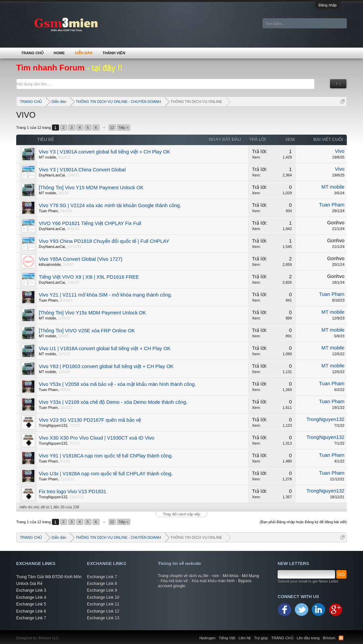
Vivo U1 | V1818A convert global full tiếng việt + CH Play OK (105, 348)
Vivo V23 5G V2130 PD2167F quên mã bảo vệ (90, 420)
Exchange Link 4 (31, 597)
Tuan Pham (48, 211)
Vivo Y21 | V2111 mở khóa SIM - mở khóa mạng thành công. (105, 295)
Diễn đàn (84, 53)
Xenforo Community (63, 634)
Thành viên (114, 53)
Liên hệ (245, 638)
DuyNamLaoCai (52, 175)
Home (59, 53)
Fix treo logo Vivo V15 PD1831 (73, 492)
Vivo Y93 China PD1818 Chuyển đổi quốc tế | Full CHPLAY (104, 241)
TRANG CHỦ (32, 53)
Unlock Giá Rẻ (29, 584)
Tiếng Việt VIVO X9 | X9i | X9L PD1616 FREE (89, 277)
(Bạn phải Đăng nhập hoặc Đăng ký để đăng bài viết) (303, 522)
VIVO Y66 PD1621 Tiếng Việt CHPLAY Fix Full (90, 223)
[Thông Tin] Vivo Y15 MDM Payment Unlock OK (91, 188)
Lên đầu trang (308, 638)
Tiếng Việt (227, 638)
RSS (341, 638)
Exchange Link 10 (103, 597)
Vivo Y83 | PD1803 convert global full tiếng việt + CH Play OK (106, 366)
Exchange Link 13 (103, 618)
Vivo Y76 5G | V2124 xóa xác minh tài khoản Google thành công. (110, 205)
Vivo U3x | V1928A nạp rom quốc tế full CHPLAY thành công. (106, 474)
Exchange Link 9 (102, 590)
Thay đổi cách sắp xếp (182, 514)
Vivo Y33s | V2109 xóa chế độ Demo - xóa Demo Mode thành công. (113, 402)
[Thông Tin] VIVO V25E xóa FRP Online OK (87, 331)
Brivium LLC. (49, 638)
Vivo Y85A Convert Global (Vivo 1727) (81, 259)
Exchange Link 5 (31, 604)
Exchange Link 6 (31, 611)
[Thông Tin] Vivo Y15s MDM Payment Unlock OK (92, 313)
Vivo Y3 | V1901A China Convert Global (82, 170)
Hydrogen (207, 638)
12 (112, 128)
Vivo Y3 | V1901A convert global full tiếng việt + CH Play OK (105, 152)
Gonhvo (336, 223)
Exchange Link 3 (31, 590)
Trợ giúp (261, 638)
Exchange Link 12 (103, 611)
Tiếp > (123, 128)
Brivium (329, 638)
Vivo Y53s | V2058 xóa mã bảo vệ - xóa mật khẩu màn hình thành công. (117, 384)
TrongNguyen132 (53, 425)
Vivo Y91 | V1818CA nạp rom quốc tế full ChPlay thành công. (106, 456)
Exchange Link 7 (31, 618)
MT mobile (47, 157)
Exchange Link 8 (102, 584)
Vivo (340, 151)
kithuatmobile (50, 264)
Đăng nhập (328, 5)
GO (341, 574)
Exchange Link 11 (103, 604)
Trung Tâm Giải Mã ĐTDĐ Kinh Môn (49, 577)
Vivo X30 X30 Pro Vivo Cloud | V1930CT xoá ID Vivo (96, 438)
